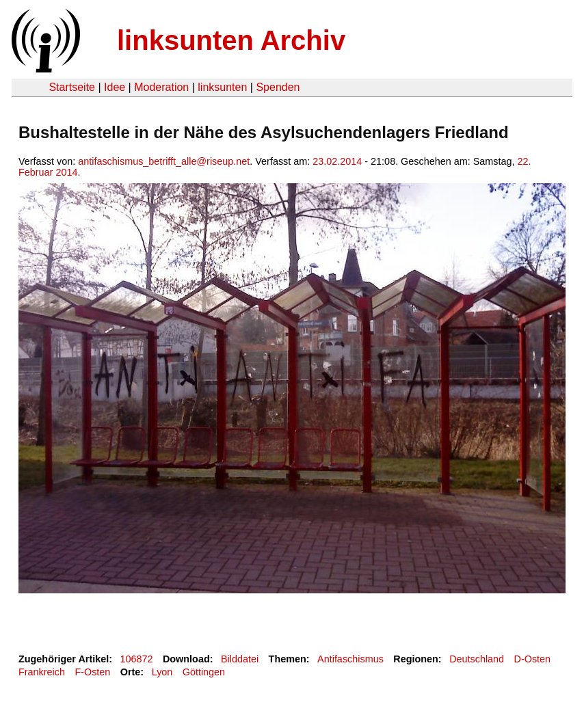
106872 (137, 659)
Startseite (72, 87)
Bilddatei (240, 659)
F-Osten (92, 672)
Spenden (278, 87)
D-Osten (533, 659)
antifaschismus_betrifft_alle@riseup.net (164, 161)
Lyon (162, 672)
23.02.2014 (337, 161)
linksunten (222, 87)
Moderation (161, 87)
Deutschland (477, 659)
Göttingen (204, 672)
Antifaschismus (350, 659)
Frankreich (42, 672)
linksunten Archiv (231, 40)
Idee (115, 87)
